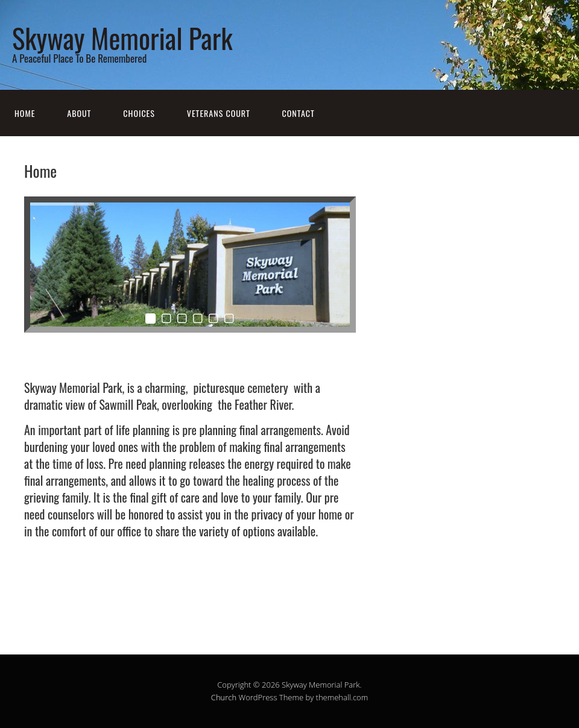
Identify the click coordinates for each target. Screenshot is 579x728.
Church (224, 697)
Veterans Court (219, 113)
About (79, 113)
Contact (299, 113)
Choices (139, 113)
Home (25, 113)
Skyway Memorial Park (122, 38)
